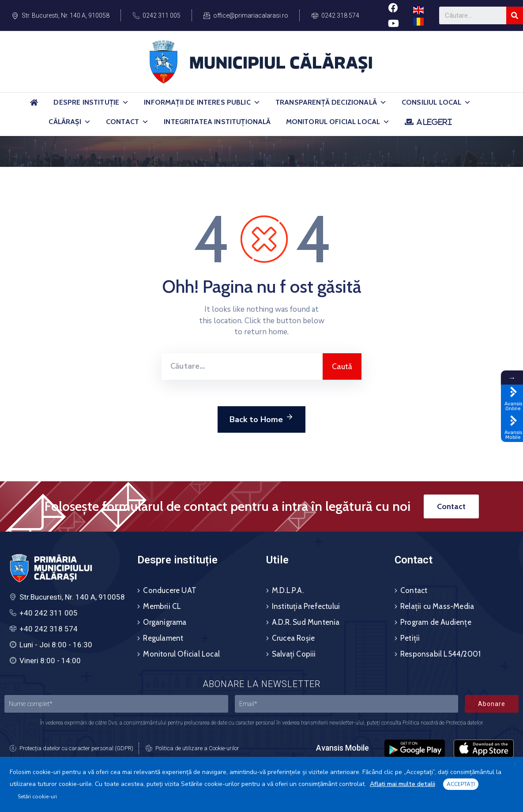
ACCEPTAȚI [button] (461, 784)
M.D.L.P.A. (288, 590)
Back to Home (261, 418)
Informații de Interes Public (202, 102)
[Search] (515, 15)
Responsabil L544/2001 (440, 654)
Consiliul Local (436, 102)
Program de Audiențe (436, 622)
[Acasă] (34, 106)
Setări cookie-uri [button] (37, 797)
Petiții (410, 638)
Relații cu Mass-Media (437, 606)
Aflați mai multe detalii (403, 784)
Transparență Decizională (331, 102)
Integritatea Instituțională (217, 122)
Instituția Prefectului (306, 606)
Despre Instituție (91, 102)
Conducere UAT (170, 590)
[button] (125, 102)
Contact (127, 122)
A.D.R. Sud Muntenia (306, 622)
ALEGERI (434, 122)
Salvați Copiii (294, 654)
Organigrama (165, 622)
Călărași (70, 122)
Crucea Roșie (293, 638)
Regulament (163, 638)
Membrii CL (162, 606)
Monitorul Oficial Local (338, 122)
